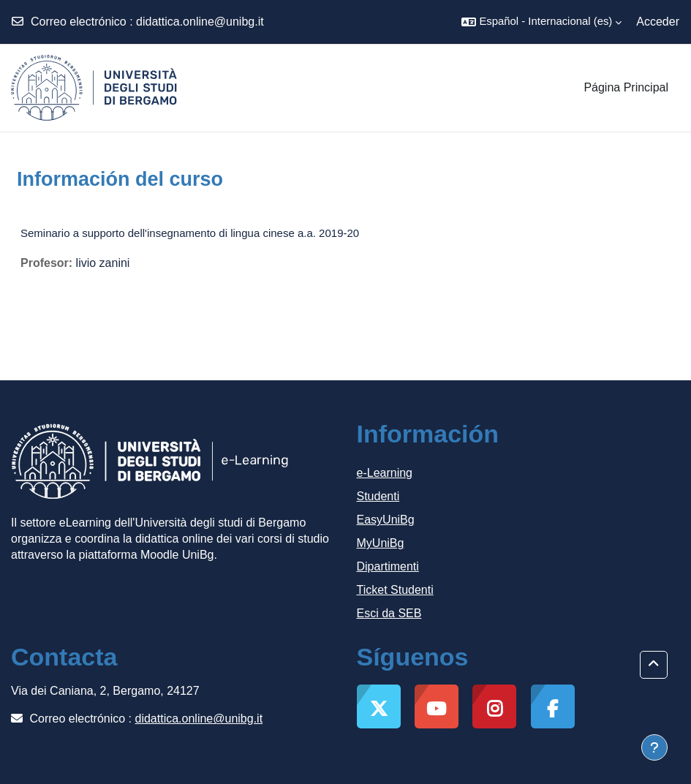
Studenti (378, 496)
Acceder (658, 22)
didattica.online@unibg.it (200, 22)
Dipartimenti (388, 566)
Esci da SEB (389, 613)
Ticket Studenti (395, 590)
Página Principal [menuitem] (626, 87)
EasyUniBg (386, 520)
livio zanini (103, 263)
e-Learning (385, 473)
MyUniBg (381, 543)
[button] (541, 22)
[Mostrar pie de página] (654, 747)
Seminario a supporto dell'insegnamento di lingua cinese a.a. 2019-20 (190, 233)
